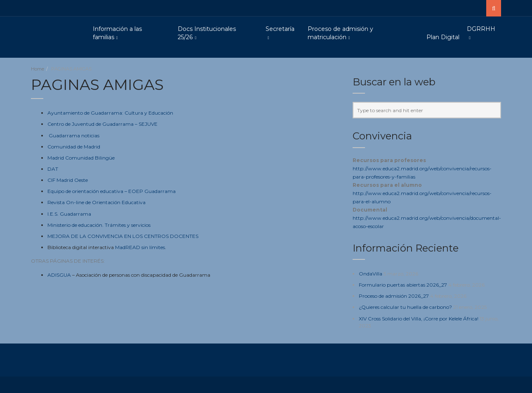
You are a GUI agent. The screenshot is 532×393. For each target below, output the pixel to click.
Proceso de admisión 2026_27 (394, 296)
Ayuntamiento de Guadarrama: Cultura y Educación (110, 113)
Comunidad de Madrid (74, 147)
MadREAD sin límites (140, 247)
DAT (53, 169)
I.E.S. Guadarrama (69, 214)
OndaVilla (371, 274)
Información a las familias (117, 33)
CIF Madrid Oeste (68, 180)
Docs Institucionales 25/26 (207, 33)
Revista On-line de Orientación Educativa (97, 202)
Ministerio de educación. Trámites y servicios (99, 225)
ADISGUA (59, 275)
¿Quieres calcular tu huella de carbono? (405, 307)
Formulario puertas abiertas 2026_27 (403, 285)
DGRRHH (481, 29)
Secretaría (280, 29)
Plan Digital (443, 37)
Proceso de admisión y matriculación (340, 33)
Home (38, 69)
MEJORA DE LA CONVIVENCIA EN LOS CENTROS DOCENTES (123, 236)
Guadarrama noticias (74, 135)
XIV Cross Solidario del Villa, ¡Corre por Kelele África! (419, 319)
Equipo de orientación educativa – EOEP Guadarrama (112, 191)
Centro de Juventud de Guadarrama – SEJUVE (102, 124)
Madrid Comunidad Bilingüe (81, 158)
